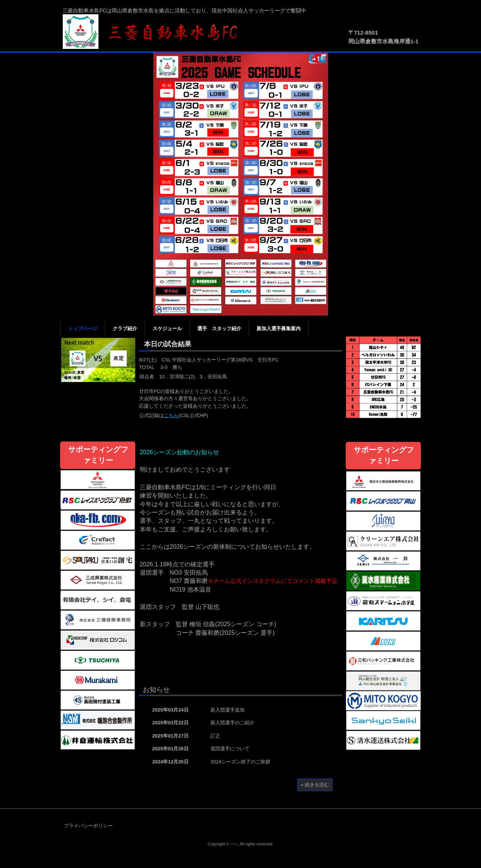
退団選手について (230, 749)
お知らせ (156, 690)
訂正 (215, 736)
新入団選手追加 (228, 710)
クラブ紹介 (125, 329)
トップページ (83, 329)
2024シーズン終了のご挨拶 (240, 762)
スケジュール (167, 329)
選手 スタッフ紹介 (219, 329)
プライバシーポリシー (88, 826)
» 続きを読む (315, 785)
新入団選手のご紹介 (232, 723)
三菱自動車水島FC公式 (154, 32)
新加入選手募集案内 (279, 329)
